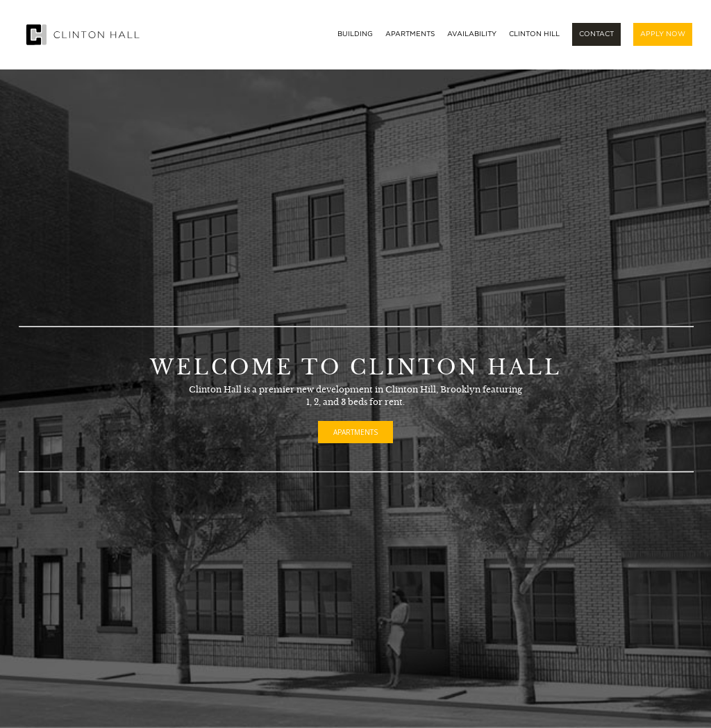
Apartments (410, 34)
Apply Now (663, 34)
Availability (472, 34)
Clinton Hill (534, 34)
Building (355, 34)
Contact (596, 34)
